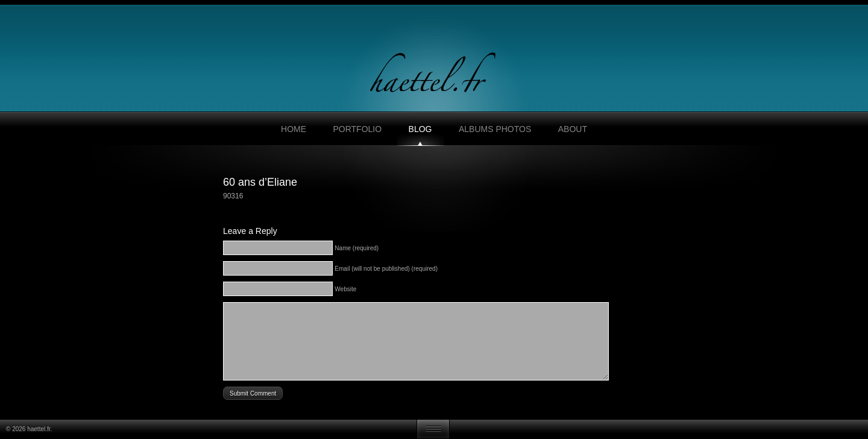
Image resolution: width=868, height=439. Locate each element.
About (573, 129)
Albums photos (495, 129)
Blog (420, 129)
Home (294, 129)
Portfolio (357, 129)
